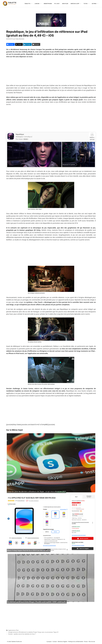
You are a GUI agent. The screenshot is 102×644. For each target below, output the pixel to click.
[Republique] (11, 140)
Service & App (76, 4)
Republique (20, 134)
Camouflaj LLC (28, 137)
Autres (96, 4)
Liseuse (39, 4)
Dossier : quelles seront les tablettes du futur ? (22, 634)
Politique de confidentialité (76, 641)
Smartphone (48, 4)
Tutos (87, 4)
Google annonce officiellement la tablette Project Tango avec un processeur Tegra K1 (33, 632)
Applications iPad (13, 630)
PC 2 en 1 (57, 4)
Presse (86, 641)
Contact (55, 641)
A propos (49, 641)
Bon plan (65, 4)
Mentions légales (63, 641)
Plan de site (92, 641)
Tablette (29, 4)
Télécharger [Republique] (92, 137)
